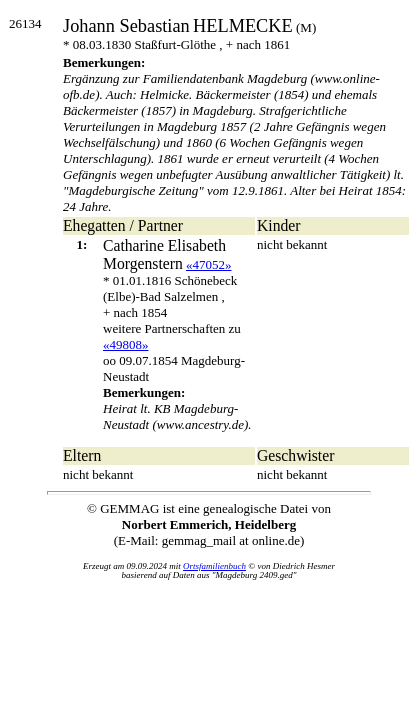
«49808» (126, 344)
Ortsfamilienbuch (214, 566)
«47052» (209, 264)
